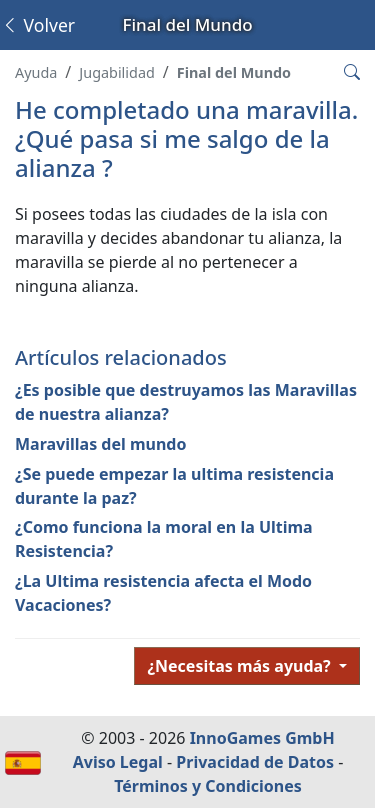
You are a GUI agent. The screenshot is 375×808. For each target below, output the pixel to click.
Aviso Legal (118, 762)
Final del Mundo (234, 72)
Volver (38, 25)
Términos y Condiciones (208, 786)
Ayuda (36, 72)
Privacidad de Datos (255, 762)
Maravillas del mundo (100, 444)
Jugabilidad (117, 72)
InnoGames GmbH (262, 738)
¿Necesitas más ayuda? (241, 666)
